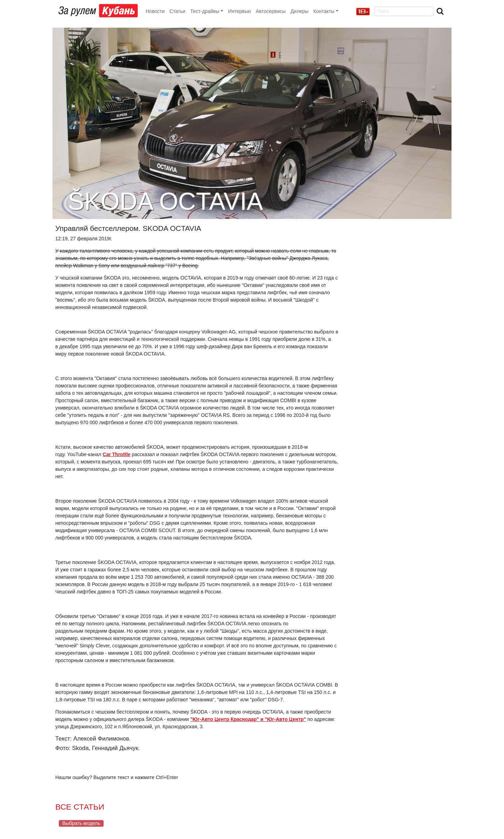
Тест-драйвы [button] (205, 11)
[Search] (404, 11)
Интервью (240, 11)
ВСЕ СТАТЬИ (80, 807)
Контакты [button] (324, 11)
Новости (155, 11)
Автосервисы (271, 11)
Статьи (177, 11)
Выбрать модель (81, 823)
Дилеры (299, 11)
